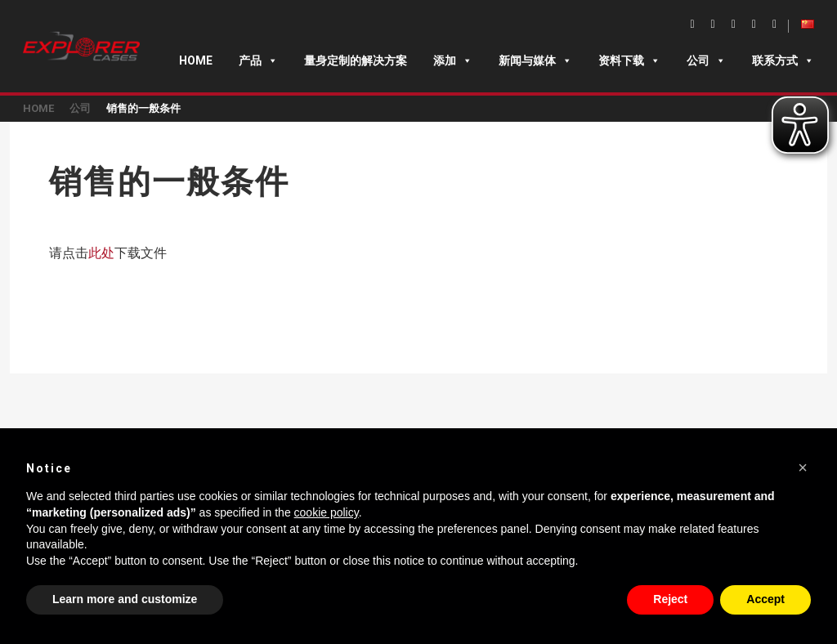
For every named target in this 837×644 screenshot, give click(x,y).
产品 (258, 60)
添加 (453, 60)
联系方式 (783, 60)
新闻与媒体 (535, 60)
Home (196, 60)
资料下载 (629, 60)
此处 (101, 253)
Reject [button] (670, 599)
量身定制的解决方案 (356, 60)
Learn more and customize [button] (125, 599)
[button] (803, 467)
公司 (706, 60)
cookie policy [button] (327, 512)
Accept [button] (765, 599)
